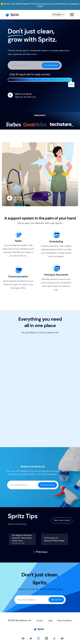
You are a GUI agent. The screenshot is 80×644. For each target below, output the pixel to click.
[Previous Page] (40, 552)
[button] (72, 15)
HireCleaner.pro (43, 4)
